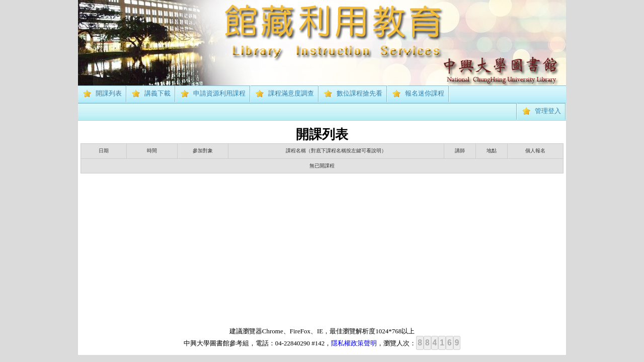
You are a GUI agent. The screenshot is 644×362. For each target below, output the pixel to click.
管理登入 (548, 111)
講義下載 (157, 93)
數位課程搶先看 (359, 93)
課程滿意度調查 (291, 93)
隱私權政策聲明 (354, 343)
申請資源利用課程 (219, 93)
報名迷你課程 (425, 93)
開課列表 (109, 93)
